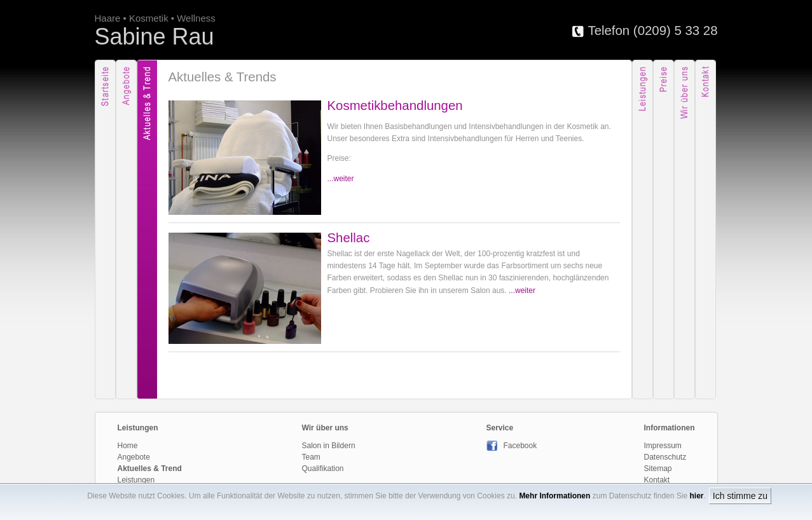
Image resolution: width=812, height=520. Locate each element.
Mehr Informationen (554, 496)
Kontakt (657, 480)
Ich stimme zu (740, 496)
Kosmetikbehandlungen (395, 106)
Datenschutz (665, 457)
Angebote (134, 457)
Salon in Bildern (329, 446)
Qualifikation (323, 469)
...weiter (341, 179)
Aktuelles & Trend (150, 469)
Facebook (512, 446)
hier (696, 496)
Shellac (349, 238)
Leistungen (136, 480)
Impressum (663, 446)
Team (311, 457)
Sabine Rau (155, 37)
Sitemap (658, 469)
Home (128, 446)
